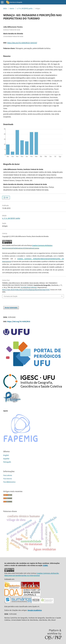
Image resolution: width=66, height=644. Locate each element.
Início (5, 8)
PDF (7, 198)
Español (6, 459)
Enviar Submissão (11, 308)
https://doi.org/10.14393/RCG (19, 322)
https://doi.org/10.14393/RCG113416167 (22, 43)
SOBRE (45, 565)
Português (7, 462)
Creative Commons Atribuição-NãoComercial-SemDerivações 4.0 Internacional (32, 574)
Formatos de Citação (11, 296)
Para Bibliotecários (9, 482)
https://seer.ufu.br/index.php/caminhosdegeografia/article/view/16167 (26, 290)
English (6, 455)
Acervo (12, 8)
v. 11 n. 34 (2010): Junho (25, 8)
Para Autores (8, 479)
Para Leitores (8, 475)
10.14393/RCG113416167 (29, 287)
